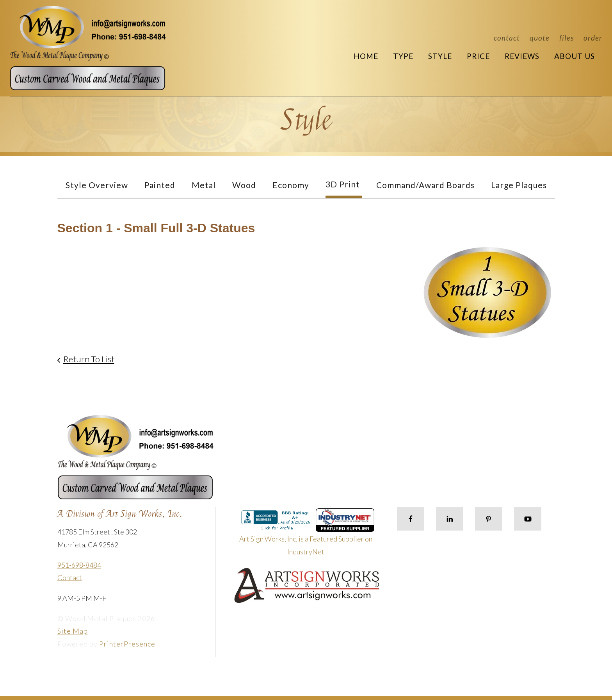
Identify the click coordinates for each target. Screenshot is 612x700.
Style (440, 56)
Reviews (522, 56)
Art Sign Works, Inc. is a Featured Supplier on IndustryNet (307, 535)
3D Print (343, 184)
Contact (507, 38)
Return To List (89, 359)
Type (403, 56)
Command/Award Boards (425, 185)
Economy (291, 185)
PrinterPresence (127, 644)
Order (593, 38)
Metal (204, 185)
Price (478, 56)
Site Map (73, 631)
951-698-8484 (79, 565)
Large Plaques (519, 185)
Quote (540, 38)
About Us (575, 56)
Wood (244, 185)
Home (366, 56)
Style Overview (97, 185)
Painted (160, 185)
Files (567, 38)
